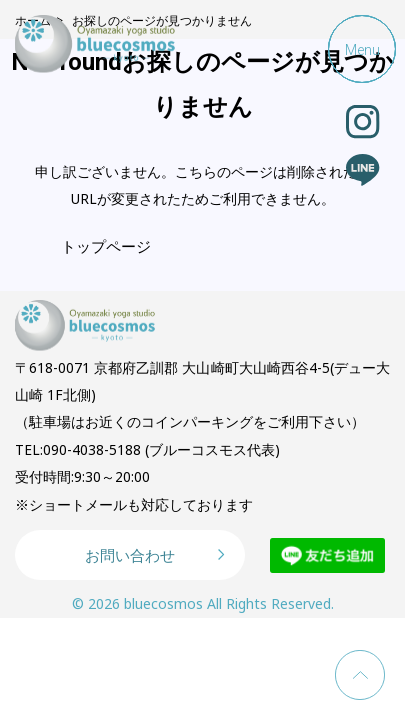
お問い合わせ (130, 555)
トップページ (106, 246)
